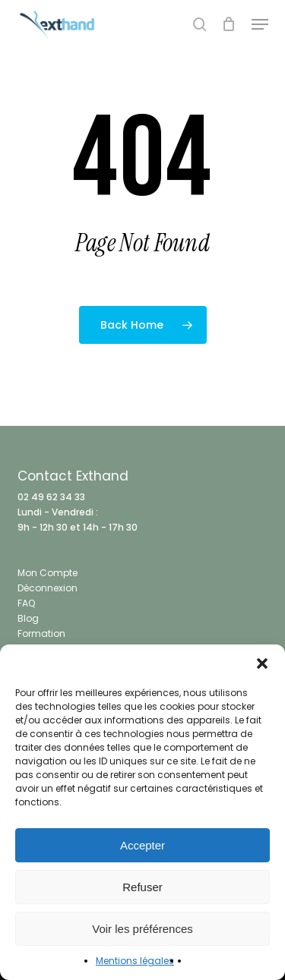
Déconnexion (47, 588)
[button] (262, 663)
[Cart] (229, 24)
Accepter (142, 845)
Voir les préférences (142, 929)
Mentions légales (135, 961)
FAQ (26, 603)
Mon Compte (47, 573)
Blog (28, 618)
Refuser (142, 887)
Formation (41, 633)
